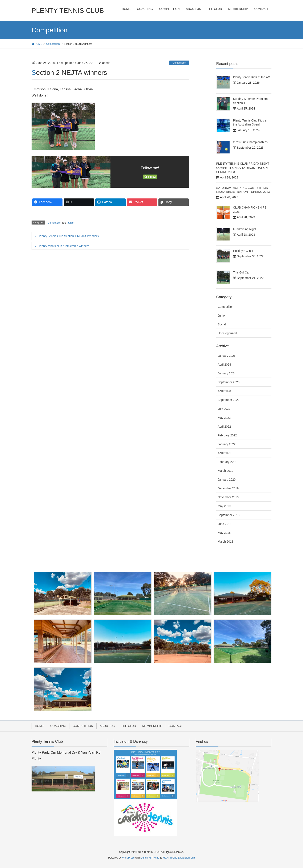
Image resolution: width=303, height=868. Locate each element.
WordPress (128, 858)
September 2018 (229, 515)
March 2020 (226, 471)
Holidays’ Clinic (243, 251)
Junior (71, 223)
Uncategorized (227, 333)
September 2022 (229, 400)
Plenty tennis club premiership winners (64, 246)
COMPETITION (83, 726)
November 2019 (228, 497)
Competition (179, 63)
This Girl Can (242, 272)
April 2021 (224, 453)
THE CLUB (128, 726)
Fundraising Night (245, 229)
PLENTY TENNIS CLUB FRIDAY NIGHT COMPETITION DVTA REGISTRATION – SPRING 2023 (243, 168)
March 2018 (226, 542)
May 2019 (224, 506)
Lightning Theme (150, 858)
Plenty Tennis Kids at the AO (252, 77)
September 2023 (229, 382)
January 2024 (227, 373)
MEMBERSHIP (152, 726)
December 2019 (228, 488)
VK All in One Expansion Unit (179, 858)
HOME (39, 726)
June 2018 (225, 524)
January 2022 (227, 444)
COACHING (58, 726)
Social (222, 324)
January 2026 (227, 356)
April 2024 (224, 365)
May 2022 (224, 418)
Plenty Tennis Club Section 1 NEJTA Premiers (69, 236)
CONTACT (176, 726)
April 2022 (224, 427)
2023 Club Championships (250, 142)
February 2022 (227, 435)
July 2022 (224, 409)
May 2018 (224, 533)
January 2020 (227, 480)
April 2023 (224, 391)
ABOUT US (107, 726)
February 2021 (227, 462)
